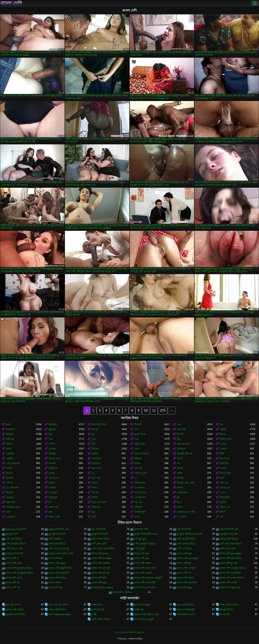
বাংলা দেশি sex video (230, 554)
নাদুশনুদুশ (53, 497)
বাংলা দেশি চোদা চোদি (145, 568)
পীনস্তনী (138, 425)
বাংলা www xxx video (60, 614)
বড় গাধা (138, 502)
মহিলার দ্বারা (226, 439)
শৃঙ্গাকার (52, 454)
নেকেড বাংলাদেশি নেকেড (61, 554)
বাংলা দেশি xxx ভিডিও (231, 558)
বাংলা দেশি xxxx (14, 563)
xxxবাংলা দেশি (141, 529)
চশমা (222, 478)
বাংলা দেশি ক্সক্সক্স (142, 563)
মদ (50, 502)
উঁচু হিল (10, 493)
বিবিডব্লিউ (225, 497)
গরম (136, 439)
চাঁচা (50, 434)
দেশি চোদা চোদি (99, 544)
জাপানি (52, 463)
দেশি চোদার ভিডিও (186, 544)
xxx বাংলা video (142, 605)
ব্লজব (8, 425)
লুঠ (93, 434)
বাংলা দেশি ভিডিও (57, 578)
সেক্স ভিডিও (97, 605)
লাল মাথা (96, 463)
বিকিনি (95, 497)
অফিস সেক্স (54, 517)
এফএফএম (54, 478)
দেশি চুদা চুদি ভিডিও (186, 539)
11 (154, 410)
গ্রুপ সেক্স (96, 478)
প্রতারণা (10, 497)
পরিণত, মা (225, 507)
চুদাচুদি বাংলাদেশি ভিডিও (146, 534)
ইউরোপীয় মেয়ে (99, 425)
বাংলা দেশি (11, 3)
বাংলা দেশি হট (13, 583)
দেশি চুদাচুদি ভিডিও (229, 539)
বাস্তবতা (52, 488)
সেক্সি (94, 614)
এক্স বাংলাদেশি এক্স (229, 529)
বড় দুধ (95, 429)
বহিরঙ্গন (138, 459)
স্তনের (180, 507)
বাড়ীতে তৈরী (141, 473)
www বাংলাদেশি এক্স (59, 529)
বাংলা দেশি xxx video (187, 558)
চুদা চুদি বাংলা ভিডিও (16, 614)
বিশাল (223, 512)
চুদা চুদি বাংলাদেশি (57, 534)
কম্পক (180, 488)
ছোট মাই (181, 429)
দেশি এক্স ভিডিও (14, 539)
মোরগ (52, 483)
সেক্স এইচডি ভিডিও (229, 605)
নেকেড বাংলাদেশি (14, 554)
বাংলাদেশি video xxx (230, 588)
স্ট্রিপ (179, 439)
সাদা (136, 429)
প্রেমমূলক (10, 517)
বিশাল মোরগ (55, 459)
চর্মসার (180, 468)
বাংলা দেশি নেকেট (143, 573)
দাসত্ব (94, 488)
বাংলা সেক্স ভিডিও (15, 610)
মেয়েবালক (182, 493)
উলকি (137, 463)
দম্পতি (223, 468)
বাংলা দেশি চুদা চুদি (229, 563)
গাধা (179, 425)
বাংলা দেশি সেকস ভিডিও (232, 578)
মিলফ (223, 434)
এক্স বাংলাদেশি (184, 529)
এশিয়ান (52, 449)
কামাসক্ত (10, 439)
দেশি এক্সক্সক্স (55, 539)
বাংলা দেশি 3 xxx (100, 554)
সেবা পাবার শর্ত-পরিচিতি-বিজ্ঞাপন (129, 632)
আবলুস (181, 478)
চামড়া (9, 449)
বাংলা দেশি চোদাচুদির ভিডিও (20, 573)
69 (178, 497)
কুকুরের (52, 429)
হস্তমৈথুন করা (183, 444)
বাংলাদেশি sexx (185, 588)
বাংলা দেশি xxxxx (57, 563)
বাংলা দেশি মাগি (99, 578)
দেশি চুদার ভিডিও (57, 544)
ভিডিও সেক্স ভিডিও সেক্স (146, 614)
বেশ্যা (137, 449)
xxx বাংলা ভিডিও (185, 605)
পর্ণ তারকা (96, 459)
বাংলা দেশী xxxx (99, 583)
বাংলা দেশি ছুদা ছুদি (101, 573)
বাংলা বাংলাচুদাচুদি (186, 610)
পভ (179, 463)
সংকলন (223, 449)
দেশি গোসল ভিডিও (101, 539)
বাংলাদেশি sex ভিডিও (145, 588)
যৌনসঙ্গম (96, 507)
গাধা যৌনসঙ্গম (13, 463)
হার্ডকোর (53, 425)
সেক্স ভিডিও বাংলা (186, 614)
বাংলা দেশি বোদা (14, 578)
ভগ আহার (139, 488)
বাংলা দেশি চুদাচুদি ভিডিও (61, 568)
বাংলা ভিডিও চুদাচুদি (144, 619)
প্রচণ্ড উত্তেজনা (99, 502)
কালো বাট (53, 507)
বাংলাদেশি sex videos (102, 588)
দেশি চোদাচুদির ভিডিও (145, 544)
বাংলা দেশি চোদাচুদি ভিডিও (233, 568)
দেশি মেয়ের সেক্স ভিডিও (103, 549)
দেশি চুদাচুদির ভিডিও (16, 544)
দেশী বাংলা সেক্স (228, 549)
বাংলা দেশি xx (55, 558)
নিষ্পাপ (180, 434)
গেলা (222, 493)
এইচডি (223, 429)
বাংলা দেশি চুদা (184, 563)
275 (163, 410)
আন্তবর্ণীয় (224, 463)
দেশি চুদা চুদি (140, 539)
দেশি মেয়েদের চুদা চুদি (59, 549)
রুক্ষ (50, 512)
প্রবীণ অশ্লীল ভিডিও (101, 619)
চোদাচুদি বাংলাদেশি (229, 534)
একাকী (9, 459)
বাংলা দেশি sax (142, 554)
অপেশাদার (225, 459)
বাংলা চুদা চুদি (98, 610)
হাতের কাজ (225, 473)
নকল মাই (10, 502)
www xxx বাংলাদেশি (16, 529)
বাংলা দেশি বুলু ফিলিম (230, 573)
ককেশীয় (10, 478)
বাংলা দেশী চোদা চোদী (145, 583)
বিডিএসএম (140, 483)
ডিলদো (9, 473)
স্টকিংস (9, 444)
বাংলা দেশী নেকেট (229, 583)
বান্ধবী (9, 468)
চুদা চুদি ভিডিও (227, 610)
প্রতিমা (223, 502)
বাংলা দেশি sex (184, 554)
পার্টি (94, 517)
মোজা (137, 517)
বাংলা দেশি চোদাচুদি (186, 568)
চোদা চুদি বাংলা (13, 605)
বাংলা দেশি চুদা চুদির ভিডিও (19, 568)
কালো (180, 459)
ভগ (221, 425)
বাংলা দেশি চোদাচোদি (59, 573)
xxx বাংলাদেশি (98, 529)
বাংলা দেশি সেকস (185, 578)
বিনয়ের (95, 449)
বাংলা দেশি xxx (142, 558)
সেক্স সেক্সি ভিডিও (57, 610)
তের (51, 439)
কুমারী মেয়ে (140, 434)
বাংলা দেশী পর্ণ (13, 588)
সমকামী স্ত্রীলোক (184, 454)
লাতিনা (9, 483)
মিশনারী (10, 434)
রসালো (95, 483)
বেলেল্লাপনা (140, 497)
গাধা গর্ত (224, 483)
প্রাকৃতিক (10, 454)
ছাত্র (179, 502)
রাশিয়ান (138, 507)
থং (135, 478)
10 (146, 410)
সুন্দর (94, 439)
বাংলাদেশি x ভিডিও (122, 592)
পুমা (93, 512)
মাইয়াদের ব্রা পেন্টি (186, 512)
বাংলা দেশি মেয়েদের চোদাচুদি (148, 578)
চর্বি (221, 517)
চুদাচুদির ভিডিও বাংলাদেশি (189, 534)
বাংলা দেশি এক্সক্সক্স (101, 563)
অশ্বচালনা (10, 429)
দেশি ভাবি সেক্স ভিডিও (231, 544)
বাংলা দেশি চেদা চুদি (101, 568)
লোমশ (95, 454)
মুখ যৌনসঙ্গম (12, 488)
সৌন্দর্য (52, 444)
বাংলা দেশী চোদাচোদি (187, 583)
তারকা (52, 473)
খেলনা (223, 444)
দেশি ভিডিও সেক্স (14, 549)
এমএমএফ (225, 488)
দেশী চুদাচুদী (140, 549)
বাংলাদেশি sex (56, 588)
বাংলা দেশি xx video (101, 558)
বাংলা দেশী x (55, 583)
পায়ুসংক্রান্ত (139, 444)
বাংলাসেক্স (225, 614)
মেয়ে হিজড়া (140, 493)
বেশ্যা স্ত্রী (138, 468)
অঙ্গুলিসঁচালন (142, 454)
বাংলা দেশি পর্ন (184, 573)
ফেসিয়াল (181, 449)
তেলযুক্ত (53, 493)
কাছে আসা (97, 468)
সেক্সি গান (139, 610)
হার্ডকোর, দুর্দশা (13, 507)
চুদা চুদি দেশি (12, 534)
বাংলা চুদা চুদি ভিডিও (59, 605)
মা (92, 473)
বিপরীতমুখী (140, 512)
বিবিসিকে (53, 468)
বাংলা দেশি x (12, 558)
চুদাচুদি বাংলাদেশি (100, 534)
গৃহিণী (180, 473)
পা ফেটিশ (181, 517)
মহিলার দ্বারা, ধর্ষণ (186, 483)
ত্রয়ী (93, 444)
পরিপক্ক (95, 493)
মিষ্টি (222, 454)
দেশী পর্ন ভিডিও (185, 549)
